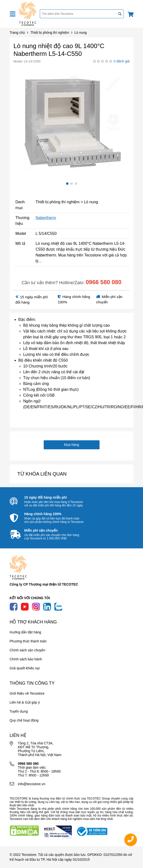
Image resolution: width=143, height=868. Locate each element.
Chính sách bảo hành (26, 659)
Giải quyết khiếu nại (25, 668)
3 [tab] (76, 184)
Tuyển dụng (19, 711)
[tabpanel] (72, 122)
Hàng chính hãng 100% (43, 514)
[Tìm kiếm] (120, 14)
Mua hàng (71, 445)
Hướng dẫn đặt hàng (25, 632)
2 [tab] (72, 184)
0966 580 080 (104, 282)
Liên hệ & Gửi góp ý (25, 702)
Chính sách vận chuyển (28, 650)
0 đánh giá (122, 61)
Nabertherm (46, 218)
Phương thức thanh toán (28, 641)
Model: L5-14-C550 (27, 61)
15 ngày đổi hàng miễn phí (46, 497)
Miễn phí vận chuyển (41, 530)
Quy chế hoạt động (24, 720)
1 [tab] (67, 184)
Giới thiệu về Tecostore (27, 693)
